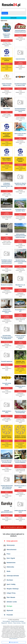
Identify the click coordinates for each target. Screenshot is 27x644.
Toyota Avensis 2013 (7, 209)
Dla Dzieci (8, 580)
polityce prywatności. (13, 639)
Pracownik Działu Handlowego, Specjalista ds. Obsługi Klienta (7, 337)
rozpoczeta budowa (20, 59)
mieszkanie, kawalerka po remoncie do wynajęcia (20, 337)
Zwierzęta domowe (11, 576)
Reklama (10, 623)
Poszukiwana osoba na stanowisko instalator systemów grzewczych (7, 262)
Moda (7, 571)
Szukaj (5, 13)
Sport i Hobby (9, 584)
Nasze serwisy (17, 623)
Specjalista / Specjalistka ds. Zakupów (20, 160)
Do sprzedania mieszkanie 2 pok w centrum (7, 311)
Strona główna (6, 621)
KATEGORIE (13, 18)
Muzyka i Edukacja (11, 589)
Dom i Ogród (9, 558)
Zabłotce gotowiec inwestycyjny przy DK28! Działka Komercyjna (20, 236)
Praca (7, 554)
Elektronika (9, 567)
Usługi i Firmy (9, 593)
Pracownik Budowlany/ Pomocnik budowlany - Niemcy (20, 110)
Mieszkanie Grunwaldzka (7, 285)
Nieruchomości (10, 550)
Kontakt (23, 623)
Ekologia (8, 606)
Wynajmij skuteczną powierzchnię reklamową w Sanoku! (20, 262)
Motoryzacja (9, 545)
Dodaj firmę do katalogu (17, 621)
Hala (7, 234)
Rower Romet (7, 109)
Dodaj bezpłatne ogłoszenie (13, 527)
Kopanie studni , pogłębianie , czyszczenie (7, 36)
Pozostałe (8, 615)
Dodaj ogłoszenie (11, 541)
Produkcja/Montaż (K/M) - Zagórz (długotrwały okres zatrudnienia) (7, 487)
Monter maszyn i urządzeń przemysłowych (7, 135)
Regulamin (4, 623)
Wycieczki (8, 611)
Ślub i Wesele (9, 598)
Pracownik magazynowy (7, 361)
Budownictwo (9, 563)
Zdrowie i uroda (10, 602)
